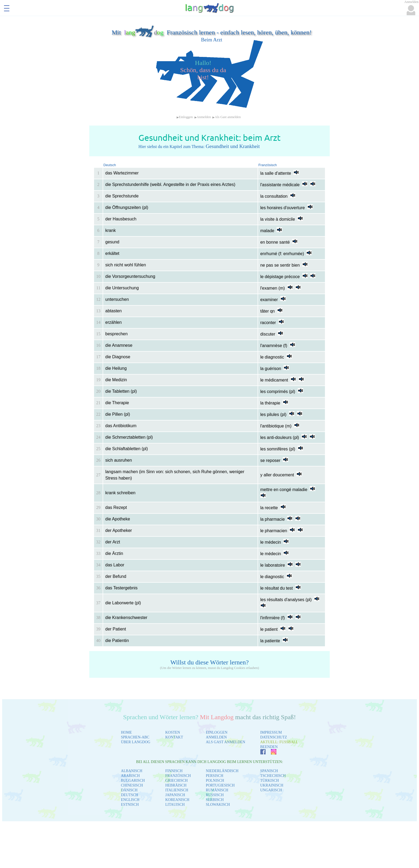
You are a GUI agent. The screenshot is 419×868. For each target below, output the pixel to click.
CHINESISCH (132, 785)
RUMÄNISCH (217, 790)
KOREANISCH (177, 800)
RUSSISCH (215, 795)
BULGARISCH (133, 781)
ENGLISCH (130, 800)
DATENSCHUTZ (274, 737)
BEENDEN (269, 747)
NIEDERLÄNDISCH (222, 771)
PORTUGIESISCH (220, 785)
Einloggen (186, 117)
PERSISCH (214, 776)
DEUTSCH (129, 795)
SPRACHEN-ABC (135, 737)
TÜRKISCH (270, 781)
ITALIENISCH (177, 790)
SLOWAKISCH (218, 805)
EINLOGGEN (217, 732)
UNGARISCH (271, 790)
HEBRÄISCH (176, 785)
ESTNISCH (130, 805)
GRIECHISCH (176, 781)
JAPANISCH (175, 795)
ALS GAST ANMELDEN (226, 742)
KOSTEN (172, 732)
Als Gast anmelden (228, 117)
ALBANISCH (131, 771)
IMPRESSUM (271, 732)
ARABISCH (130, 776)
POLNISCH (215, 781)
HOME (126, 732)
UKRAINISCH (272, 785)
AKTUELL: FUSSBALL (279, 742)
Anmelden (204, 117)
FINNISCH (174, 771)
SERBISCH (215, 800)
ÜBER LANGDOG (135, 742)
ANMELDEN (216, 737)
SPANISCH (269, 771)
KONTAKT (174, 737)
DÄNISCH (129, 790)
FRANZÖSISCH (178, 776)
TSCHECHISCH (273, 776)
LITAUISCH (175, 805)
